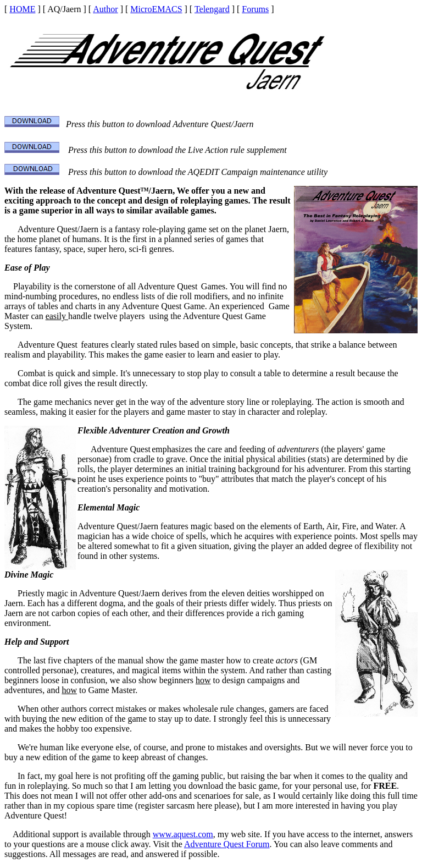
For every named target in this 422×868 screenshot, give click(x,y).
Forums (255, 9)
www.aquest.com (183, 834)
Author (105, 9)
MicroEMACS (156, 9)
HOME (22, 9)
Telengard (212, 9)
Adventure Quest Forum (227, 844)
